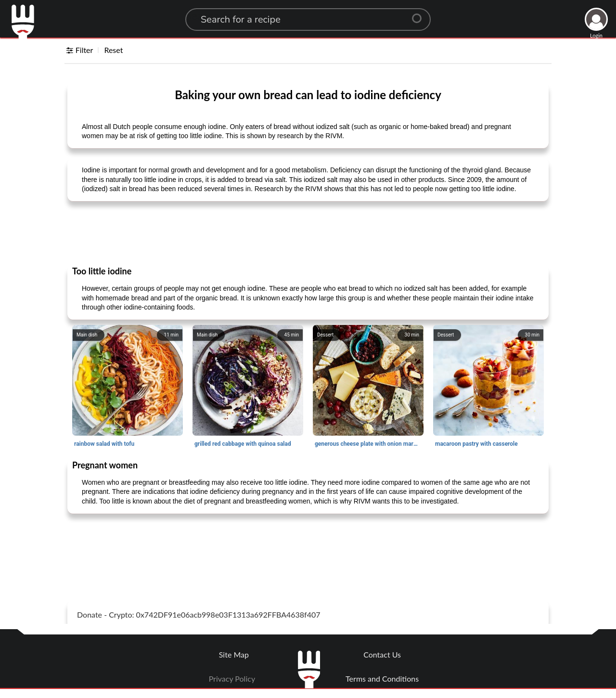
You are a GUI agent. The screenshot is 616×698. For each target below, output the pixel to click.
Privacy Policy (232, 679)
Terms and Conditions (382, 679)
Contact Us (382, 654)
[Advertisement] (308, 233)
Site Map (234, 654)
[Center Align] (420, 14)
